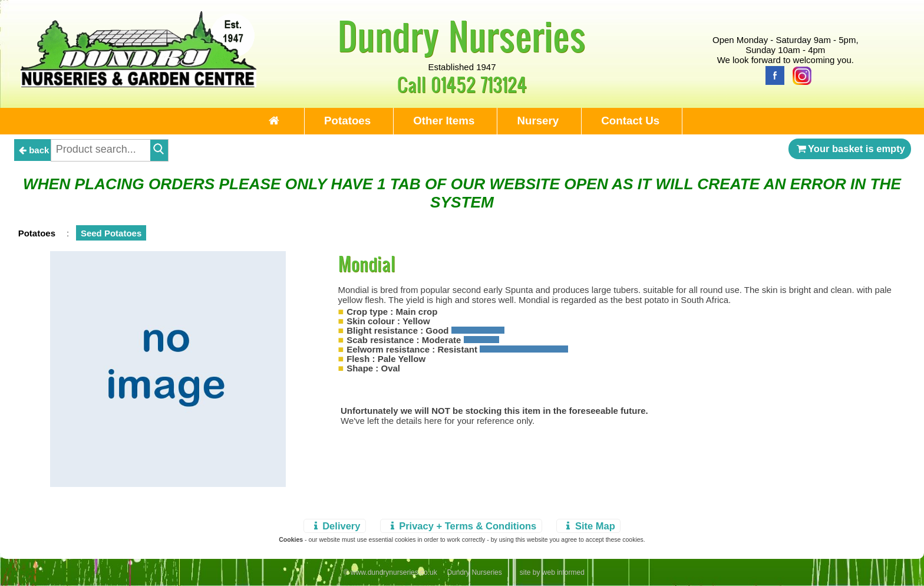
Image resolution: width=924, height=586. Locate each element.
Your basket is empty (850, 149)
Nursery (538, 121)
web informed (563, 572)
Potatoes (347, 121)
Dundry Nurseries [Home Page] (462, 35)
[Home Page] (138, 84)
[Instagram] (799, 75)
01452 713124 (479, 84)
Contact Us (630, 121)
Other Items (444, 121)
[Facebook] (772, 75)
